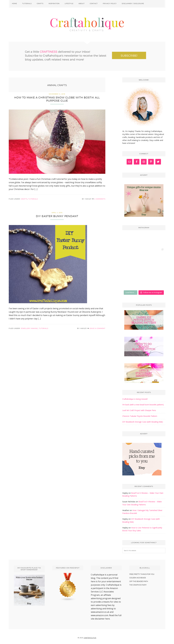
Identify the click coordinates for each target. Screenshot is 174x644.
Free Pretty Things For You (142, 574)
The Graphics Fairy (138, 585)
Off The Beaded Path (139, 581)
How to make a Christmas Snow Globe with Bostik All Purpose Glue (57, 99)
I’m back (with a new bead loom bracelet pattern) (143, 405)
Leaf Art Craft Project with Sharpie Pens (139, 410)
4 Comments (100, 199)
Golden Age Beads (138, 578)
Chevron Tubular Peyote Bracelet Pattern (140, 416)
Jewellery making (29, 328)
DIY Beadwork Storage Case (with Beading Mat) (143, 422)
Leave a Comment (97, 328)
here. (108, 619)
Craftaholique (87, 25)
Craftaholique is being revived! (135, 399)
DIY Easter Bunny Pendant (57, 216)
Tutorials (33, 199)
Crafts (24, 199)
